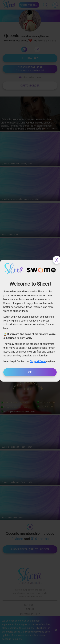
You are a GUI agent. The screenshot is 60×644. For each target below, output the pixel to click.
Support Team (38, 361)
